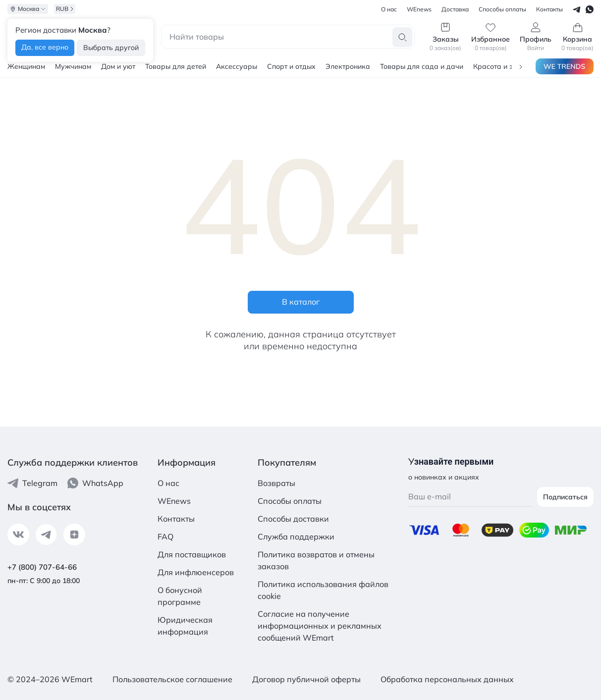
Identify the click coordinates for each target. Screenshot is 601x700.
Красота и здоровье (507, 66)
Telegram (32, 483)
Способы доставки (293, 519)
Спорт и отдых (291, 66)
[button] (521, 66)
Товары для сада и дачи (422, 66)
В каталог (301, 302)
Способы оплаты (290, 501)
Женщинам (26, 66)
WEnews (174, 501)
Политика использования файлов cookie (323, 590)
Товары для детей (176, 66)
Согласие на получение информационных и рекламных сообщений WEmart (320, 626)
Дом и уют (118, 66)
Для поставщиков (192, 554)
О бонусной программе (180, 596)
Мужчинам (73, 66)
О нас (168, 483)
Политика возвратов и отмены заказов (316, 560)
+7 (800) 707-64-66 (42, 567)
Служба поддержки (296, 537)
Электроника (348, 66)
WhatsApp (95, 483)
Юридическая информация (185, 626)
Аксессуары (237, 66)
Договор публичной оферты (306, 679)
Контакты (176, 519)
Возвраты (276, 483)
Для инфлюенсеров (196, 572)
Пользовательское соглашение (172, 679)
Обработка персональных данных (447, 679)
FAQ (165, 537)
